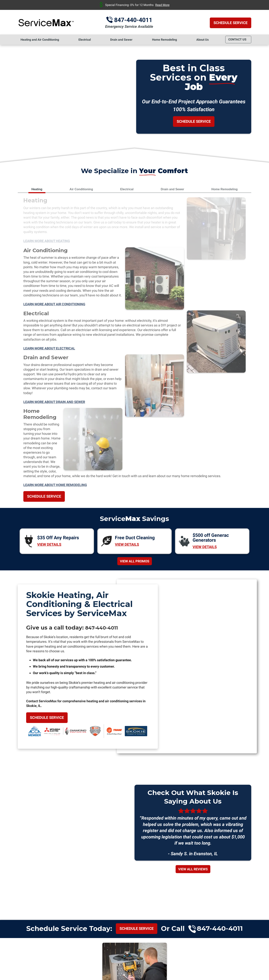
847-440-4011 (138, 20)
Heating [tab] (37, 189)
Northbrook (158, 888)
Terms (235, 950)
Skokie (222, 888)
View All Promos (135, 318)
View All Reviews (193, 628)
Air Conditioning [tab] (81, 189)
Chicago (29, 888)
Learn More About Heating (47, 242)
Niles (139, 888)
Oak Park (180, 888)
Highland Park (118, 888)
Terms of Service (214, 947)
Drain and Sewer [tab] (172, 189)
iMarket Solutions (188, 971)
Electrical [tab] (127, 189)
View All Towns (135, 906)
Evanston (73, 888)
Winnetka (134, 894)
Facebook (251, 920)
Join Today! (135, 783)
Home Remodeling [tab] (225, 189)
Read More (162, 5)
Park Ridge (202, 888)
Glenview (93, 888)
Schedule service (136, 687)
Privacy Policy (202, 947)
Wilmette (239, 888)
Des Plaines (51, 888)
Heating (37, 201)
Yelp (241, 920)
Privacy (230, 950)
